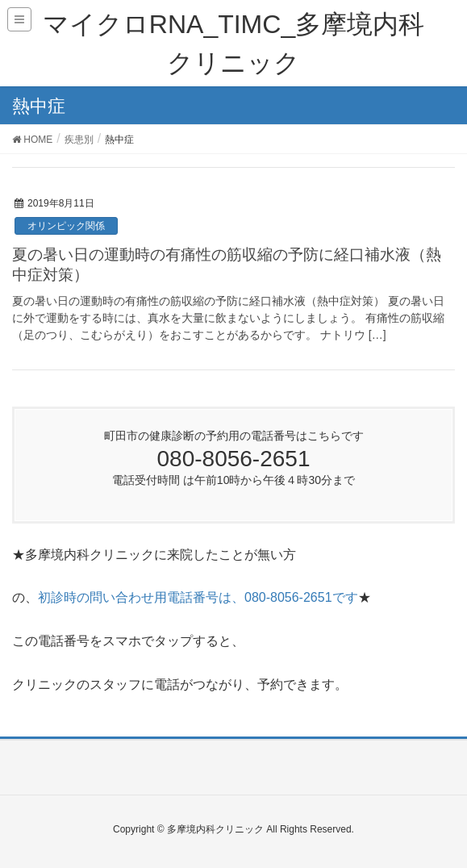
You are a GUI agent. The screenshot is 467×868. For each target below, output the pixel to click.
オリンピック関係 (66, 226)
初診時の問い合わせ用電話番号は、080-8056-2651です (198, 597)
